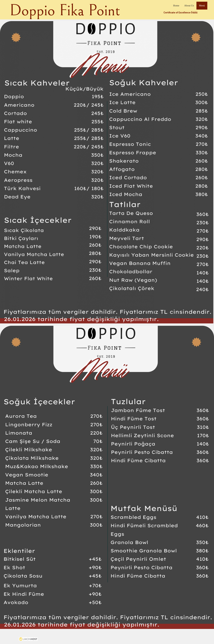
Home (176, 6)
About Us (189, 6)
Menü (202, 6)
